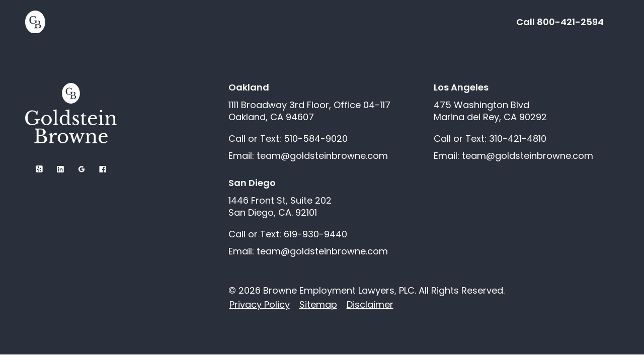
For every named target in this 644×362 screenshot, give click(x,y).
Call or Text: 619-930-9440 (288, 234)
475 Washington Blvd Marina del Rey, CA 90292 (490, 111)
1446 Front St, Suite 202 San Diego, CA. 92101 (280, 207)
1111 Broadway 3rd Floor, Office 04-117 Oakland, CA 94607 (309, 111)
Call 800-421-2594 (560, 22)
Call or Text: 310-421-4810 (490, 139)
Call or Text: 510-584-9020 (288, 139)
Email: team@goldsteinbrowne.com (308, 156)
